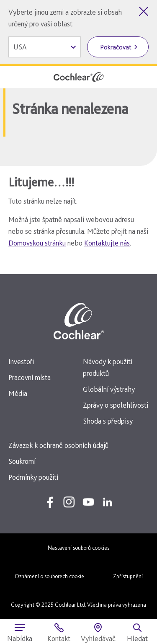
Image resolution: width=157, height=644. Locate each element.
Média (18, 393)
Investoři (21, 361)
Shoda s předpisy (108, 421)
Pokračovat (116, 47)
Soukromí (22, 461)
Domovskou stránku (37, 243)
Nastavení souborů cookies (78, 548)
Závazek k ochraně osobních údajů (58, 445)
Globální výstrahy (109, 389)
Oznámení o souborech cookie (49, 576)
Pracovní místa (30, 377)
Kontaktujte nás (107, 243)
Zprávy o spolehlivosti (116, 405)
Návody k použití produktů (108, 367)
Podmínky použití (33, 477)
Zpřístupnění (128, 576)
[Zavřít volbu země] (144, 11)
